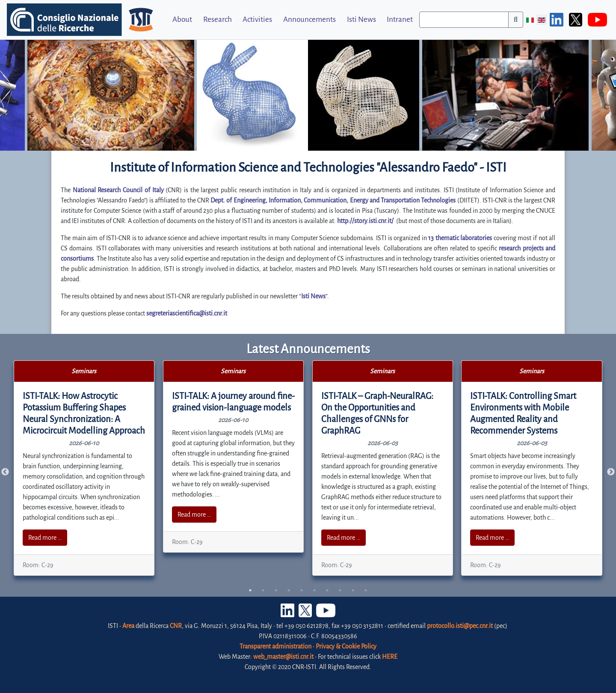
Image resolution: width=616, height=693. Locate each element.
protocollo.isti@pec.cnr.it (460, 626)
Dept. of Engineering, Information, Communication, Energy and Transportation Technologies (333, 200)
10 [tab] (366, 590)
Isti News (361, 19)
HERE (390, 657)
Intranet (400, 19)
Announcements (309, 19)
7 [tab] (327, 590)
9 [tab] (353, 590)
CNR (176, 626)
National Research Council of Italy (118, 190)
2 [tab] (263, 590)
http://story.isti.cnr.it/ (365, 221)
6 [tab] (314, 590)
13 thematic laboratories (460, 238)
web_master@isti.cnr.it (283, 657)
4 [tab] (289, 590)
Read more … (45, 538)
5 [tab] (302, 590)
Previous (5, 472)
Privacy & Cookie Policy (346, 646)
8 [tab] (340, 590)
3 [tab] (276, 590)
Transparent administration (275, 646)
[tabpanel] (84, 468)
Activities (257, 19)
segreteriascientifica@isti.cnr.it (187, 313)
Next (611, 472)
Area (128, 626)
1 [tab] (250, 590)
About (182, 19)
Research (218, 19)
